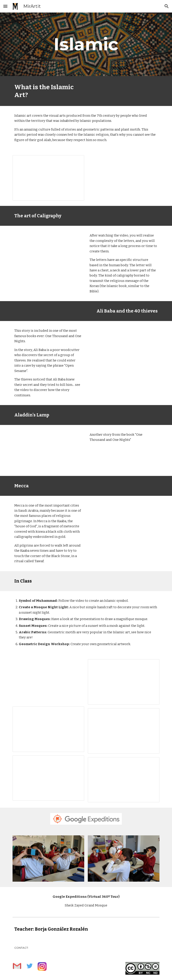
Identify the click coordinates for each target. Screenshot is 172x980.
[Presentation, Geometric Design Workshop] (124, 780)
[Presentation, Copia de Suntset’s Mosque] (124, 731)
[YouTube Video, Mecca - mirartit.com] (124, 521)
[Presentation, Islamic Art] (48, 178)
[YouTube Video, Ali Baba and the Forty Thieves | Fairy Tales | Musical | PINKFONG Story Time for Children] (124, 346)
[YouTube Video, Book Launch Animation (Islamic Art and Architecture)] (124, 175)
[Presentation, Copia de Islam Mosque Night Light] (124, 682)
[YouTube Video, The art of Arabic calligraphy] (48, 251)
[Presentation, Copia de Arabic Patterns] (48, 778)
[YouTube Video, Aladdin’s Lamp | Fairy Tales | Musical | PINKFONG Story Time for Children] (48, 450)
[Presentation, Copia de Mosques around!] (48, 729)
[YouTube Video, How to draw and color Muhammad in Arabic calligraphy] (48, 681)
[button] (5, 6)
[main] (86, 44)
